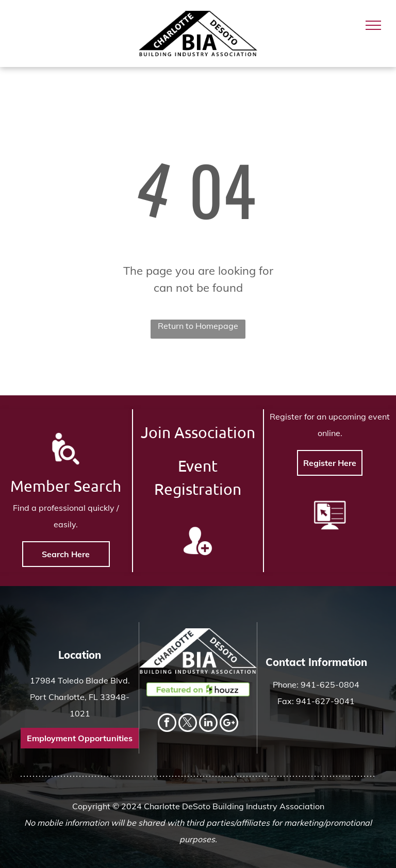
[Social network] (229, 724)
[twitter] (188, 724)
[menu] (373, 25)
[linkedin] (208, 724)
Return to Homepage (198, 326)
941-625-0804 (330, 685)
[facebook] (167, 724)
